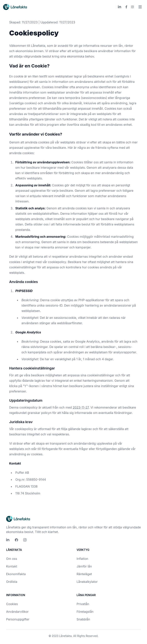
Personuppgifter (18, 619)
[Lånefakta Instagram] (132, 7)
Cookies (12, 604)
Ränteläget (84, 574)
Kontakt (12, 566)
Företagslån (85, 612)
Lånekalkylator (87, 582)
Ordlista (12, 582)
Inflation (82, 559)
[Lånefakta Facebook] (126, 7)
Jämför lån (84, 566)
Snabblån (83, 619)
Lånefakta (65, 636)
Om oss (12, 559)
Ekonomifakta (16, 574)
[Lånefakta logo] (15, 7)
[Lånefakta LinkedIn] (120, 7)
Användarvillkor (17, 612)
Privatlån (83, 604)
